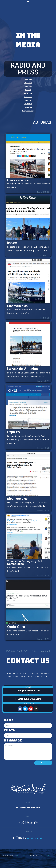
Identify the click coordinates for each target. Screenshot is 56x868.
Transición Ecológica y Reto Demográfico (25, 563)
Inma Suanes (23, 855)
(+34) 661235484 (28, 822)
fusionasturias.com (18, 180)
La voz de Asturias (23, 369)
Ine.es (12, 243)
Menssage (13, 741)
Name (9, 720)
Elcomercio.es (17, 306)
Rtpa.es (14, 432)
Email (10, 730)
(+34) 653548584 (28, 699)
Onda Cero (16, 627)
